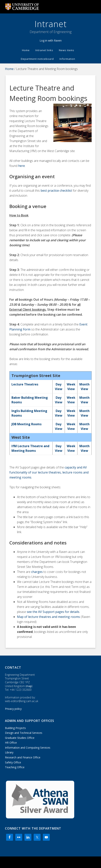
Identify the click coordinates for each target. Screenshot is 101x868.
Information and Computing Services (28, 748)
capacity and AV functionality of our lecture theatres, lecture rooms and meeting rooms (49, 472)
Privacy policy (13, 709)
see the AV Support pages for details (53, 612)
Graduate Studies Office (20, 738)
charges (37, 572)
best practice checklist (56, 191)
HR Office (11, 743)
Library (9, 752)
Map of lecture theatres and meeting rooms (48, 617)
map (29, 686)
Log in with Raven (51, 40)
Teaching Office (15, 767)
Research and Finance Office (23, 757)
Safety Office (13, 762)
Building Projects (15, 728)
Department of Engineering (51, 32)
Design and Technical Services (24, 733)
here (22, 166)
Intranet (51, 24)
